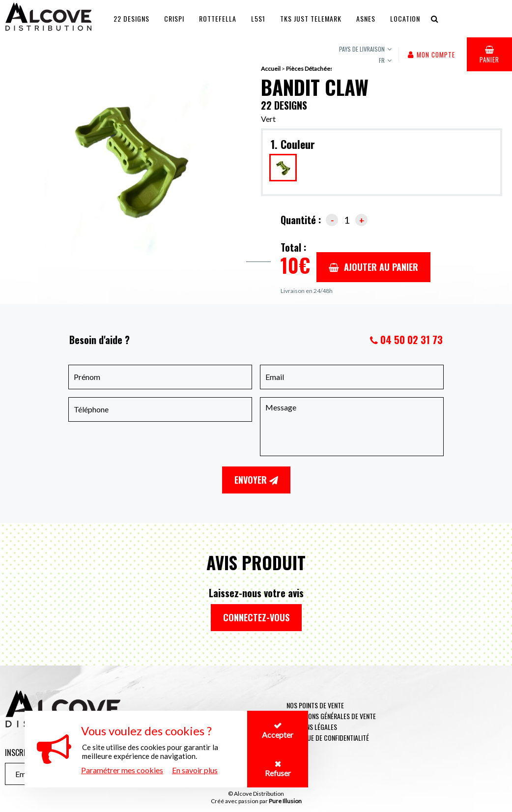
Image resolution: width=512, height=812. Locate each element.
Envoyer (256, 480)
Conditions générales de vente (331, 716)
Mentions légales (312, 727)
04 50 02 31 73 (412, 340)
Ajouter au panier (373, 267)
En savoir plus (195, 770)
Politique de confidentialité (328, 738)
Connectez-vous (256, 617)
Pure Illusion (285, 801)
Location (405, 18)
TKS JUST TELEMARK (311, 18)
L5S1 (258, 18)
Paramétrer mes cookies (122, 770)
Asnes (366, 18)
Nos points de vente (315, 705)
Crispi (174, 18)
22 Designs (131, 18)
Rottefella (218, 18)
